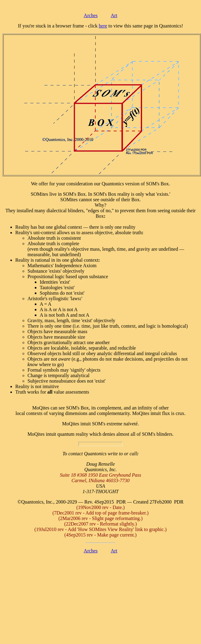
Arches (91, 15)
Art (114, 15)
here (103, 26)
